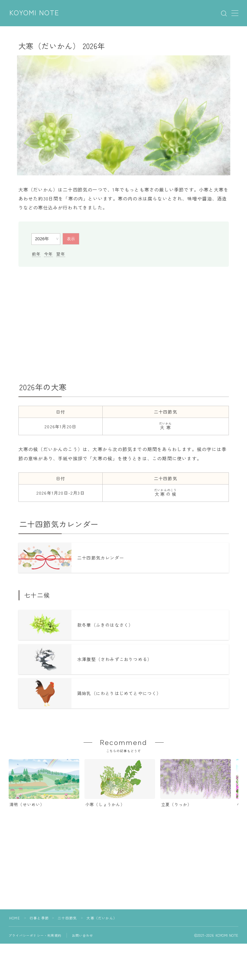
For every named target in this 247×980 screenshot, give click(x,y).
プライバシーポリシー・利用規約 (35, 935)
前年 (36, 254)
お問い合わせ (83, 935)
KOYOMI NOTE (34, 13)
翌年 (61, 254)
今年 (48, 254)
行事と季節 (39, 918)
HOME (15, 918)
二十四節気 (67, 918)
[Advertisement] (124, 324)
